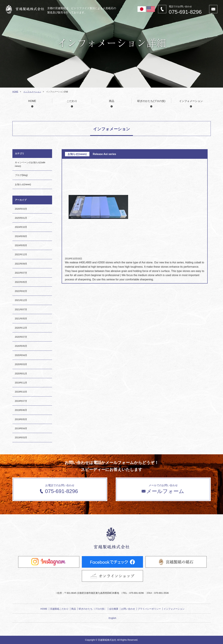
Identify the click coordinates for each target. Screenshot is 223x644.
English (112, 618)
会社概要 (114, 609)
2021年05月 (21, 319)
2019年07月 (21, 401)
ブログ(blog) (21, 175)
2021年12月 (21, 300)
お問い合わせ (128, 609)
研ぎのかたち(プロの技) (151, 101)
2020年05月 (21, 346)
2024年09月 (21, 236)
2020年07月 (21, 337)
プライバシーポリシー (149, 609)
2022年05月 (21, 282)
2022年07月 (21, 273)
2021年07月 (21, 309)
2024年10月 (21, 227)
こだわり (72, 101)
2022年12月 (21, 254)
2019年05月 (21, 419)
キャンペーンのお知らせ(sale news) (30, 164)
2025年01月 (21, 218)
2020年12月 (21, 328)
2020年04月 (21, 355)
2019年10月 (21, 392)
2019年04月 (21, 428)
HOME (15, 92)
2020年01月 (21, 374)
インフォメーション (32, 92)
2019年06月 (21, 410)
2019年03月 (21, 437)
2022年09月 (21, 264)
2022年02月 (21, 291)
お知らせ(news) (23, 184)
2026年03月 (21, 209)
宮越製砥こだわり (59, 609)
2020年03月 (21, 364)
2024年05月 (21, 245)
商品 (112, 101)
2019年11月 (21, 383)
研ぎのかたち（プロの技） (93, 609)
